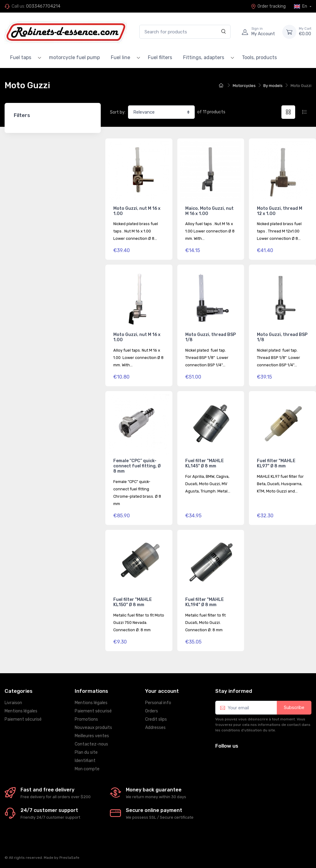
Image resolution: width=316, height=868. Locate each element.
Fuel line (120, 57)
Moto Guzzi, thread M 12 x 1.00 (280, 211)
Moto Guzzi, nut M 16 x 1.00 (137, 211)
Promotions (86, 719)
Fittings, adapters (204, 57)
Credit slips (156, 719)
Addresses (155, 728)
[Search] (224, 32)
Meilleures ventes (92, 736)
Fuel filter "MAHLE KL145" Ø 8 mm (205, 463)
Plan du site (86, 752)
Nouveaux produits (93, 728)
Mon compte (87, 769)
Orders (152, 711)
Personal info (158, 703)
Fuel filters (160, 57)
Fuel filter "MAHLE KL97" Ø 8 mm (276, 463)
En (301, 6)
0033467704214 (43, 6)
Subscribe (294, 708)
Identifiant (85, 761)
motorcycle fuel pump (74, 57)
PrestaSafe (69, 858)
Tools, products (259, 57)
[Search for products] (185, 32)
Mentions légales (21, 711)
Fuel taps (21, 57)
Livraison (13, 703)
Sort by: (118, 112)
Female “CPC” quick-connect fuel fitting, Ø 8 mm (137, 466)
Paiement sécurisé (23, 719)
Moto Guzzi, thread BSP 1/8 (211, 337)
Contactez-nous (91, 744)
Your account (162, 691)
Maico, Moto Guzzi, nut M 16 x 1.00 (209, 211)
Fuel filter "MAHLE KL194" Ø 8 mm (205, 602)
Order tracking (268, 6)
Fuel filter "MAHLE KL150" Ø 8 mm (133, 602)
